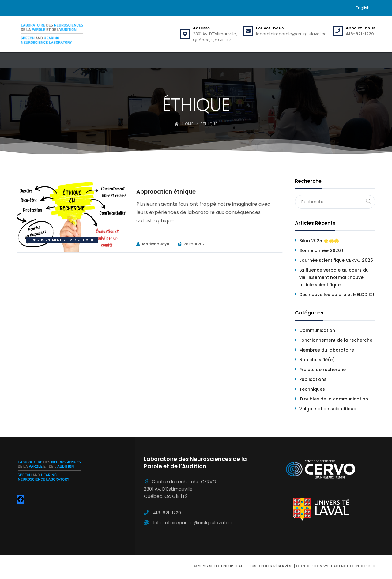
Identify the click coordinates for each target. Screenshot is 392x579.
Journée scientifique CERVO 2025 (336, 260)
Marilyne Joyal (153, 244)
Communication (317, 330)
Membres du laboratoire (327, 350)
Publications (313, 379)
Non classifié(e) (317, 360)
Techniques (312, 389)
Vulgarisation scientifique (328, 409)
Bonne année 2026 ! (321, 250)
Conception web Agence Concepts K (336, 566)
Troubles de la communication (334, 399)
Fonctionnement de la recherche (62, 240)
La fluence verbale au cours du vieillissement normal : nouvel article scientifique (334, 277)
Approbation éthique (166, 192)
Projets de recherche (322, 370)
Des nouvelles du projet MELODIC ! (337, 295)
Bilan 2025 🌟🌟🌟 (319, 241)
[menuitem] (363, 8)
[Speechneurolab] (52, 34)
